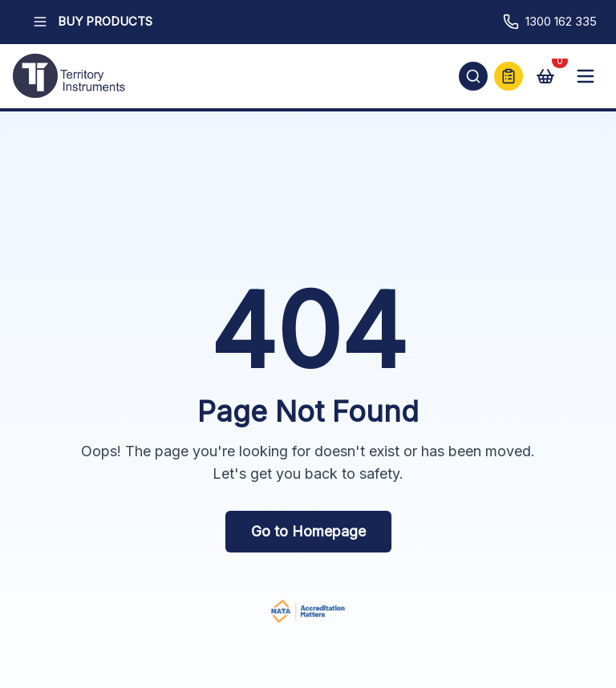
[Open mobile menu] (586, 76)
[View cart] (545, 76)
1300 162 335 (550, 22)
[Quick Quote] (509, 76)
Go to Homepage (308, 531)
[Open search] (473, 76)
